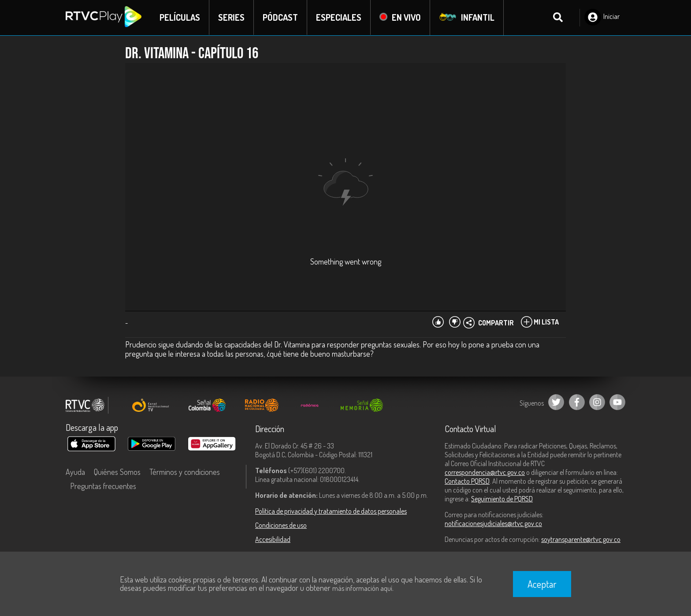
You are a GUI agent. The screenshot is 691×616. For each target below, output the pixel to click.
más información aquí (362, 588)
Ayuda (75, 472)
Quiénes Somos (117, 472)
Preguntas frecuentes (103, 486)
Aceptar (542, 584)
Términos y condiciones (185, 472)
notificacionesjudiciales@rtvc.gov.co (493, 523)
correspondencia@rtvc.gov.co (485, 472)
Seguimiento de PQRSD (502, 499)
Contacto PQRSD (467, 481)
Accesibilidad (273, 539)
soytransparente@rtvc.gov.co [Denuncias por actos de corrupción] (581, 539)
